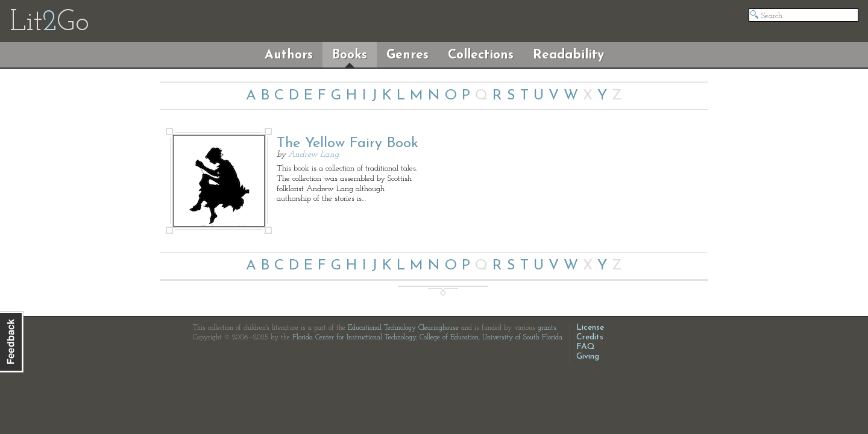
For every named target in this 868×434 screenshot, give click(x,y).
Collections (481, 55)
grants (547, 328)
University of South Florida (522, 338)
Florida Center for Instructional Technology (354, 338)
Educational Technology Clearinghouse (403, 328)
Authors (289, 55)
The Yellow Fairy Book (348, 143)
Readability (568, 55)
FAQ (586, 347)
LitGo (49, 23)
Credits (590, 337)
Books (350, 55)
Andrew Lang (314, 155)
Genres (407, 55)
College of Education (449, 338)
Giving (588, 357)
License (590, 328)
